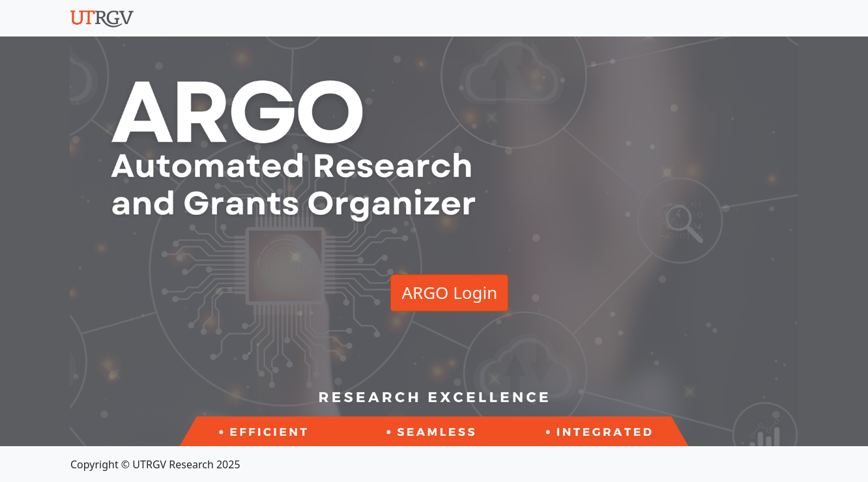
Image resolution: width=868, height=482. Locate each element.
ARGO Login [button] (449, 292)
